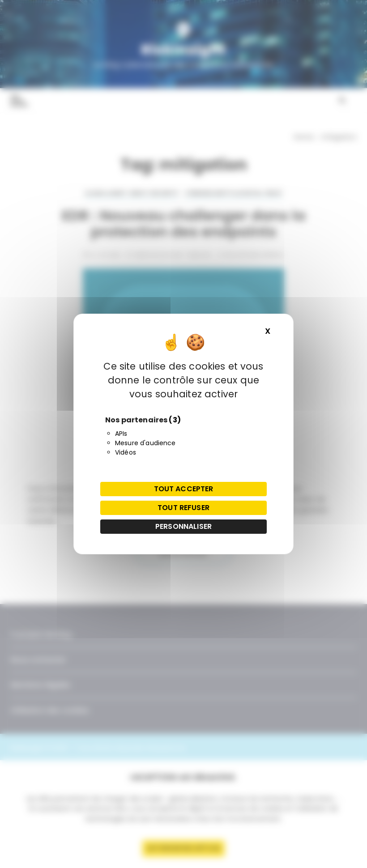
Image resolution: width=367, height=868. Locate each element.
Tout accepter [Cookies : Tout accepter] (184, 489)
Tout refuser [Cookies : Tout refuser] (183, 508)
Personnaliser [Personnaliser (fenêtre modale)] (183, 526)
